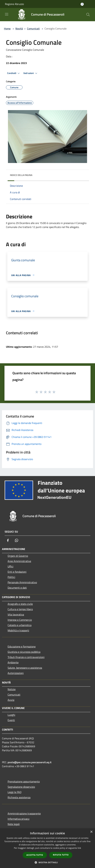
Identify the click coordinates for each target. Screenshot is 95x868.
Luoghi (11, 715)
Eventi (11, 720)
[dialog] (47, 848)
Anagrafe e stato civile (20, 604)
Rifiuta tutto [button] (61, 855)
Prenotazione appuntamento (24, 781)
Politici (11, 577)
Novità (19, 29)
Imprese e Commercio (20, 620)
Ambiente (13, 662)
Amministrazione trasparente (24, 813)
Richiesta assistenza (19, 797)
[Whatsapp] (17, 540)
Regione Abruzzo (14, 4)
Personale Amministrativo (22, 582)
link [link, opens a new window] (79, 848)
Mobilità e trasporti (18, 630)
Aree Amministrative (19, 561)
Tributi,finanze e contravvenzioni (26, 657)
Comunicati (33, 29)
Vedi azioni (31, 73)
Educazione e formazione (22, 646)
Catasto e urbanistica (20, 625)
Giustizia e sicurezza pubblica (24, 652)
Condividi (14, 73)
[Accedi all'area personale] (82, 4)
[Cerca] (88, 15)
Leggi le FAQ (15, 792)
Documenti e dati (17, 588)
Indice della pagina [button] (21, 175)
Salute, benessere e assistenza (25, 668)
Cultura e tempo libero (20, 609)
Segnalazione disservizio (21, 787)
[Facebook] (8, 540)
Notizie (12, 689)
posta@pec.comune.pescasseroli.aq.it (30, 762)
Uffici (11, 566)
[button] (47, 862)
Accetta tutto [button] (35, 855)
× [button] (91, 832)
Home (7, 29)
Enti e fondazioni (17, 572)
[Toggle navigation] (7, 14)
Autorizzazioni (16, 673)
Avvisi (11, 700)
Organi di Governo (18, 556)
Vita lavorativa (16, 614)
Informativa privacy (19, 819)
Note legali (14, 824)
